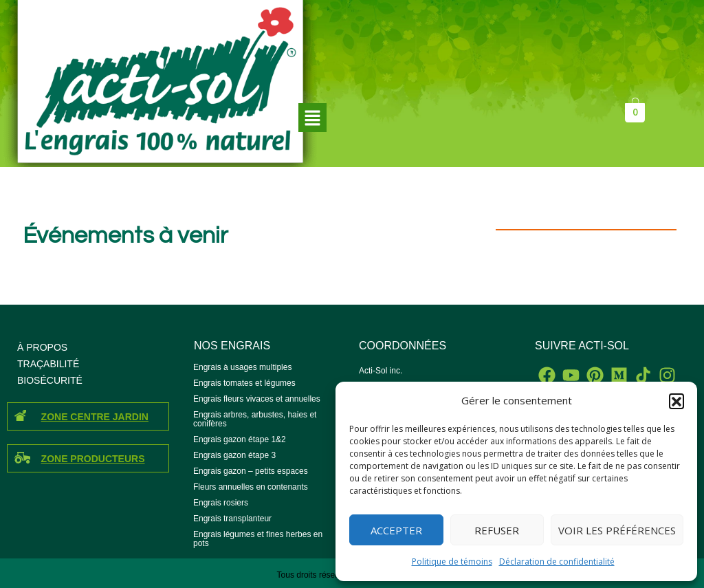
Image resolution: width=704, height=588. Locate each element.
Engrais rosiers (221, 503)
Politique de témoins (452, 562)
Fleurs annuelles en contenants (251, 487)
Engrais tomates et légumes (244, 383)
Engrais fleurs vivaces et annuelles (257, 399)
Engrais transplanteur (232, 519)
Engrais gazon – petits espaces (251, 471)
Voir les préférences (617, 530)
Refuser (497, 530)
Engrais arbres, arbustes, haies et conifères (255, 419)
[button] (676, 401)
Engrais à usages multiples (242, 367)
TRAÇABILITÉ (48, 364)
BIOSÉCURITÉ (50, 380)
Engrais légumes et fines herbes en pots (258, 539)
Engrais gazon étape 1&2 (240, 439)
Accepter (396, 530)
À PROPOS (42, 347)
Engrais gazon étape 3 (234, 455)
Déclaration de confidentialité (557, 562)
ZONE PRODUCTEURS (93, 459)
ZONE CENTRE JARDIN (95, 417)
